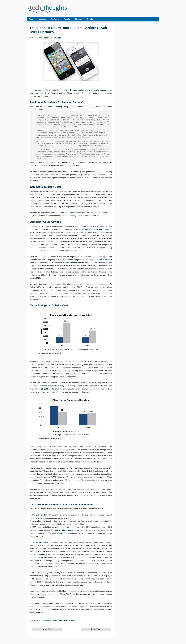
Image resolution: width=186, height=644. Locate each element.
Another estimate (105, 260)
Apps (31, 19)
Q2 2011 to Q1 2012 (50, 389)
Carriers (48, 621)
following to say (61, 107)
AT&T (79, 287)
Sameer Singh (42, 38)
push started (41, 515)
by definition (41, 554)
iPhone (61, 621)
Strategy (79, 19)
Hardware (42, 19)
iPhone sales (76, 213)
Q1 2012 (64, 533)
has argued (40, 542)
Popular (67, 19)
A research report (77, 263)
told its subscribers (50, 521)
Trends (90, 19)
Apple (43, 621)
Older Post (47, 629)
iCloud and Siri (83, 471)
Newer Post (96, 629)
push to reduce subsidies (65, 530)
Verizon (33, 287)
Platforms (55, 19)
